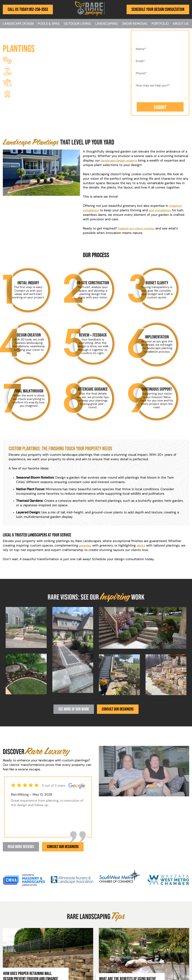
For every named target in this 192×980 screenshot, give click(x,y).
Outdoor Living (77, 24)
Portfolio (160, 24)
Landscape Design (18, 24)
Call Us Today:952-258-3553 (28, 9)
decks (142, 546)
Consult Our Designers (119, 709)
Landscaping (106, 24)
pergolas (86, 546)
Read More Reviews (22, 847)
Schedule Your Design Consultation (158, 9)
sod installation (161, 210)
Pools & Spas (49, 24)
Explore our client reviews (137, 229)
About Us (181, 24)
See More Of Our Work (73, 709)
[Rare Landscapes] (90, 15)
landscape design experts (121, 161)
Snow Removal (135, 24)
